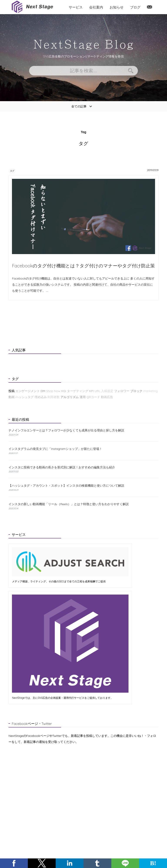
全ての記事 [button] (79, 106)
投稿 (12, 391)
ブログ (135, 7)
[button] (14, 863)
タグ (14, 171)
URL (98, 391)
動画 (12, 397)
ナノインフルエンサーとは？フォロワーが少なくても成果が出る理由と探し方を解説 (66, 431)
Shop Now (53, 391)
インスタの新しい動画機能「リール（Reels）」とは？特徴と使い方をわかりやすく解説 (69, 504)
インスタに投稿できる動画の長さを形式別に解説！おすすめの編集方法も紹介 (62, 468)
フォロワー (122, 391)
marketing (150, 391)
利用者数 (53, 397)
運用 (83, 397)
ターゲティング (78, 391)
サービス (76, 7)
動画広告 (107, 397)
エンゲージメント (28, 391)
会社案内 (96, 7)
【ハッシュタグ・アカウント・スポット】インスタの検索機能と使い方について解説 (66, 486)
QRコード (93, 397)
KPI (91, 391)
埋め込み (41, 397)
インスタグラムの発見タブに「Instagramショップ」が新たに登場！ (55, 449)
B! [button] (153, 863)
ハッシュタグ (25, 397)
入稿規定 (107, 391)
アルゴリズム (70, 397)
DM (43, 391)
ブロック (136, 391)
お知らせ (117, 7)
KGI (64, 391)
